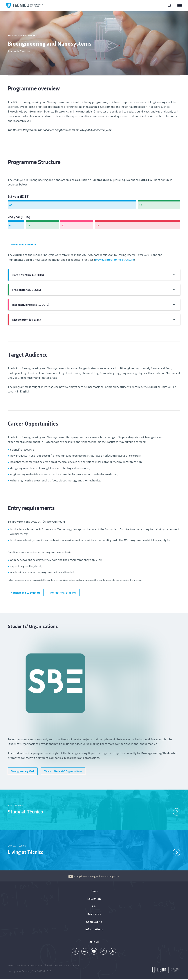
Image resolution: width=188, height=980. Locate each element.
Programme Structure (23, 244)
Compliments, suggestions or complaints (94, 876)
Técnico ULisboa (25, 6)
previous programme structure (114, 260)
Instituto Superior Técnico (38, 966)
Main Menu (180, 6)
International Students (63, 593)
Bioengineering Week (23, 771)
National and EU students (26, 593)
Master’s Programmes (22, 36)
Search (170, 6)
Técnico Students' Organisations (63, 771)
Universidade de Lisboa (66, 966)
